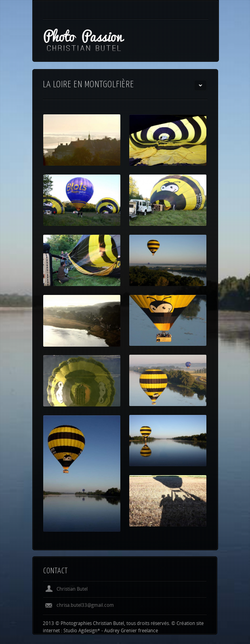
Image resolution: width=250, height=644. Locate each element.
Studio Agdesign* (82, 632)
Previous (187, 572)
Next (200, 572)
